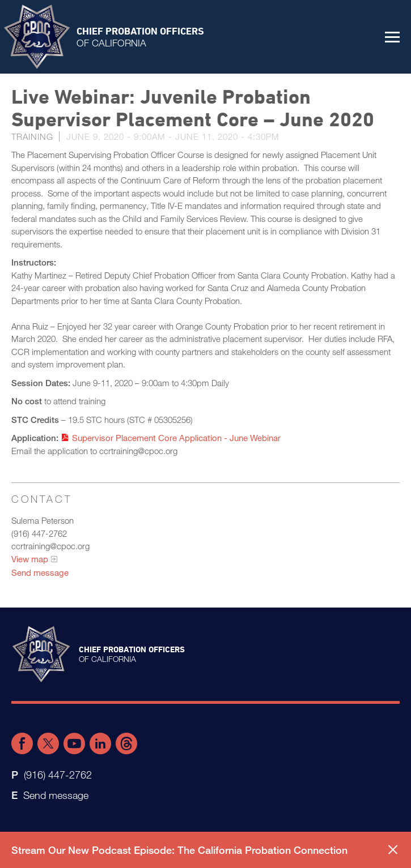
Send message (40, 572)
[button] (392, 37)
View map (30, 559)
